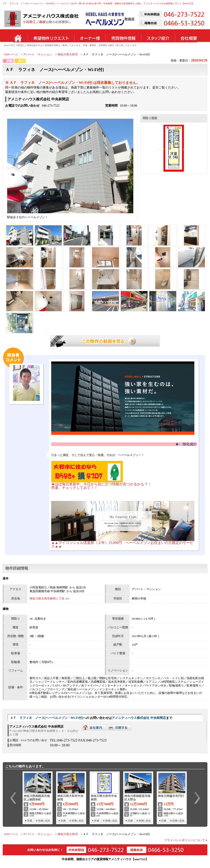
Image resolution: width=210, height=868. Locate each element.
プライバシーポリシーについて (185, 840)
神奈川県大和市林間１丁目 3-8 (49, 599)
